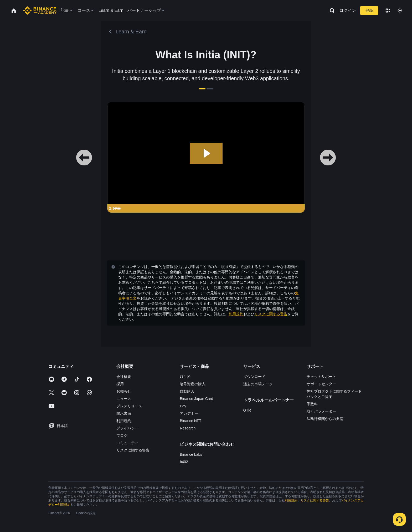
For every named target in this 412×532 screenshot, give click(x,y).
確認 (206, 309)
